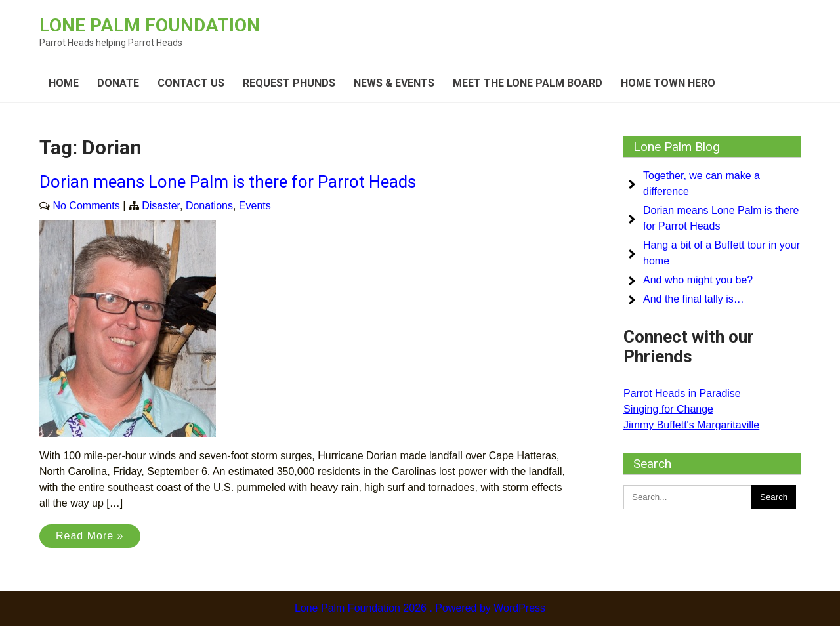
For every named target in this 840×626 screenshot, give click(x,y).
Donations (209, 206)
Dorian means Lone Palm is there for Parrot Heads (228, 182)
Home (64, 83)
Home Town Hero (668, 83)
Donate (118, 83)
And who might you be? (698, 280)
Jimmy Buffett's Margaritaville (691, 425)
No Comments (86, 206)
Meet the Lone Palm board (528, 83)
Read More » (90, 536)
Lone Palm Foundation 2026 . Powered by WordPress (420, 608)
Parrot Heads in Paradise (682, 393)
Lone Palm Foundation (150, 25)
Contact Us (191, 83)
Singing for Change (668, 409)
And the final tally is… (694, 299)
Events (255, 206)
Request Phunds (289, 83)
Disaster (161, 206)
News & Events (394, 83)
